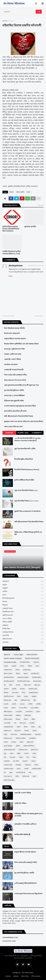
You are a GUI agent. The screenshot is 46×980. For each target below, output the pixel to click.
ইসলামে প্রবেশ (37, 681)
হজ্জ (30, 772)
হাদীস (17, 776)
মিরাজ (28, 192)
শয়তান (21, 757)
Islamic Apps (18, 655)
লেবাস (34, 753)
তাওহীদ (14, 704)
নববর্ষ (38, 712)
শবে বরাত (13, 757)
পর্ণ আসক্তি (7, 723)
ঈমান (11, 685)
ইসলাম (26, 674)
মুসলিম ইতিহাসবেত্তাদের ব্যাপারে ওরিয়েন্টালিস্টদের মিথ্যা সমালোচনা (11, 229)
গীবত (24, 693)
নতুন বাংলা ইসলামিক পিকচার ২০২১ (26, 490)
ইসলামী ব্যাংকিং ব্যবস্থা (24, 681)
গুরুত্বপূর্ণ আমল (23, 608)
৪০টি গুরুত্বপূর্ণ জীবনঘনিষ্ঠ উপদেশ (26, 883)
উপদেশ (23, 602)
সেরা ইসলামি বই (21, 772)
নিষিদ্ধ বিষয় (23, 629)
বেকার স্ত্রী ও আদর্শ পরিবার (12, 359)
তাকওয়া (22, 704)
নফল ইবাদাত (29, 712)
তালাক (6, 708)
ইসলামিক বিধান (36, 677)
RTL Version (36, 976)
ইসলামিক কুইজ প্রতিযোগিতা (24, 459)
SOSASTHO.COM (9, 941)
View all (41, 205)
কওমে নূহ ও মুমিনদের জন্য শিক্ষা (14, 349)
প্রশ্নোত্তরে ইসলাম (23, 632)
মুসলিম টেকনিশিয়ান (29, 746)
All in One (25, 976)
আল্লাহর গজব (8, 670)
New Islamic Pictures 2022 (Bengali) (22, 567)
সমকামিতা (18, 765)
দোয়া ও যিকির (23, 619)
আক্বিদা (23, 592)
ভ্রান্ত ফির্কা (23, 635)
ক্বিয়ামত (23, 605)
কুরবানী (14, 689)
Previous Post (9, 316)
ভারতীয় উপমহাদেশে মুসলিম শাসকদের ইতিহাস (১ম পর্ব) (12, 253)
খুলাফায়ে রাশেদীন (30, 227)
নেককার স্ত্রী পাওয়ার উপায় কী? (14, 370)
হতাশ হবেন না (8, 776)
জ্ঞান (16, 700)
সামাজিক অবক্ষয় (9, 769)
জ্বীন (35, 700)
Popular (9, 433)
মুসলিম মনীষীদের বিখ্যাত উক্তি (24, 480)
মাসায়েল (14, 742)
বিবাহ (6, 734)
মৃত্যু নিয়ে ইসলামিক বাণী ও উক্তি (25, 449)
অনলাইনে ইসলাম (25, 662)
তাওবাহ (6, 704)
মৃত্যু (5, 753)
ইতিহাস (11, 21)
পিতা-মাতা (23, 723)
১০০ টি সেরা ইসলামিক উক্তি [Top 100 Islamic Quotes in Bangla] (27, 439)
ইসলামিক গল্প (35, 674)
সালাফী (26, 769)
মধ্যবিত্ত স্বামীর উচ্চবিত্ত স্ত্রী (22, 835)
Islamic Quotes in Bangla (13, 658)
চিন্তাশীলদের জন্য (23, 612)
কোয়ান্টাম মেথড (33, 689)
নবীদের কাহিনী (20, 192)
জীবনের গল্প (7, 700)
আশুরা (17, 670)
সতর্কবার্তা (7, 761)
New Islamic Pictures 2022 (15, 380)
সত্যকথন (23, 642)
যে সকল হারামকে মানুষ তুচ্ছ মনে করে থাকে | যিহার (20, 406)
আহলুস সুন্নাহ (27, 670)
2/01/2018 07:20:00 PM (36, 266)
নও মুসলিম (19, 712)
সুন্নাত (11, 772)
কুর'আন (6, 689)
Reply (11, 276)
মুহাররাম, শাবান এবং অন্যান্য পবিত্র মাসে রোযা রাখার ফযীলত (24, 422)
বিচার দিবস (18, 731)
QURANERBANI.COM (10, 937)
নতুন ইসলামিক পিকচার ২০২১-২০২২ (26, 501)
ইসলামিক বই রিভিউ (23, 677)
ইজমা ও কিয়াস (8, 674)
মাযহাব (6, 742)
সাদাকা (36, 765)
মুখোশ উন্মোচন (8, 746)
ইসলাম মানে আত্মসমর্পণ (12, 333)
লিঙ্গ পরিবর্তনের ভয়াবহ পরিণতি (14, 328)
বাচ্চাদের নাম (7, 731)
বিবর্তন (35, 731)
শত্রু (5, 757)
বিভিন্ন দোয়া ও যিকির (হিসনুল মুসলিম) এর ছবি (28, 533)
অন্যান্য (22, 666)
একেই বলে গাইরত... (21, 803)
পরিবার (26, 719)
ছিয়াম (19, 696)
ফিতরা (26, 727)
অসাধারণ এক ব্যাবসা (11, 365)
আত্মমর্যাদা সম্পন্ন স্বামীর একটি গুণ (25, 824)
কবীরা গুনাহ (27, 685)
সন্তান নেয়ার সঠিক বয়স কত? (14, 427)
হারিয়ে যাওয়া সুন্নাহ (9, 780)
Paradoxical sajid (10, 662)
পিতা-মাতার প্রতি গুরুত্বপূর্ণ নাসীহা (15, 375)
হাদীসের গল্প (26, 776)
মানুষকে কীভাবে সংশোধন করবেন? (15, 339)
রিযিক (19, 753)
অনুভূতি (23, 588)
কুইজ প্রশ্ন (37, 685)
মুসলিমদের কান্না (23, 750)
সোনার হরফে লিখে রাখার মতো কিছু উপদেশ (28, 894)
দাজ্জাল (13, 708)
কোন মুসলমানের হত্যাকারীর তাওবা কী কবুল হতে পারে (21, 385)
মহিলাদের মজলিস (21, 738)
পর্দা (15, 723)
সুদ (5, 772)
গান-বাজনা (15, 693)
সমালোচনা (28, 765)
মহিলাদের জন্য (23, 639)
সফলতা (33, 761)
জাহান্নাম (34, 696)
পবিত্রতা (18, 719)
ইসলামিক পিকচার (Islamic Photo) (27, 470)
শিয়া (28, 757)
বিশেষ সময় (14, 734)
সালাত (19, 769)
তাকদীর (30, 704)
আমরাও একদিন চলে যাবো (13, 354)
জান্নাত (26, 696)
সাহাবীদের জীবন (36, 769)
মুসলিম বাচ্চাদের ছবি (10, 750)
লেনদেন (26, 753)
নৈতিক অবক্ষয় (8, 719)
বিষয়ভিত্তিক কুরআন (26, 734)
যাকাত (12, 753)
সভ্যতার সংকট (8, 765)
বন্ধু (40, 727)
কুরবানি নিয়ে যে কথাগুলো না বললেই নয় (27, 511)
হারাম (34, 776)
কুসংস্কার (22, 689)
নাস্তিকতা (23, 625)
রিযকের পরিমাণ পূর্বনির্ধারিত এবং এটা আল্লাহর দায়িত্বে (21, 344)
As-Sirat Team (28, 973)
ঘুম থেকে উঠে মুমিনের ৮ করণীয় (14, 390)
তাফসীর (38, 704)
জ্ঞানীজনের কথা (23, 615)
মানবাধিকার (32, 738)
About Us (7, 655)
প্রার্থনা (19, 727)
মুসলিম (18, 746)
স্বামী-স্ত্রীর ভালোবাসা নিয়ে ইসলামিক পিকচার (19, 416)
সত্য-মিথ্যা (16, 761)
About (16, 976)
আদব (23, 595)
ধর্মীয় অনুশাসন (8, 712)
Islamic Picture (32, 655)
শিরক (34, 757)
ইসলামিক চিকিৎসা (9, 677)
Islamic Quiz (23, 433)
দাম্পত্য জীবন (23, 708)
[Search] (19, 12)
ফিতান (33, 727)
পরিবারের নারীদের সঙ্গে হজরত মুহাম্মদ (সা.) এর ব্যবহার (28, 815)
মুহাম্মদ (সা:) (34, 750)
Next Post (39, 316)
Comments (37, 433)
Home (5, 21)
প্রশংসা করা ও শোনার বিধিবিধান (14, 396)
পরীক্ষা (33, 719)
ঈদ (5, 685)
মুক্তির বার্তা (30, 742)
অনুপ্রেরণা (23, 581)
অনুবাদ (23, 585)
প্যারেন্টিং (32, 723)
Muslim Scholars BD (32, 658)
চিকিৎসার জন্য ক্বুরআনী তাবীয (14, 401)
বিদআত (27, 731)
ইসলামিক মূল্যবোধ (23, 598)
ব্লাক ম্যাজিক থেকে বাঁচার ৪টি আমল (15, 411)
